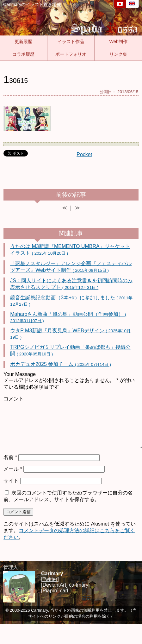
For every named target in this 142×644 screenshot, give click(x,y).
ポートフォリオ (71, 54)
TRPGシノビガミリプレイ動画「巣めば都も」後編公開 (70, 350)
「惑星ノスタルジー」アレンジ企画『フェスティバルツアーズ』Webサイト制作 (71, 267)
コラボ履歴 (23, 54)
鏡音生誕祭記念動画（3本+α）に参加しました (71, 301)
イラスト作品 (71, 41)
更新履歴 (23, 41)
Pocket (84, 154)
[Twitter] (50, 579)
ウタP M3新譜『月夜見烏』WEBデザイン (70, 334)
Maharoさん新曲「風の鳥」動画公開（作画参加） (68, 317)
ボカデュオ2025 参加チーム (61, 364)
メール (13, 469)
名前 (10, 457)
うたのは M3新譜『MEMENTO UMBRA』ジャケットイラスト (70, 250)
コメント (14, 399)
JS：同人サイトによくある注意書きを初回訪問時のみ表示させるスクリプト (71, 284)
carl (64, 591)
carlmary (79, 585)
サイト (11, 481)
